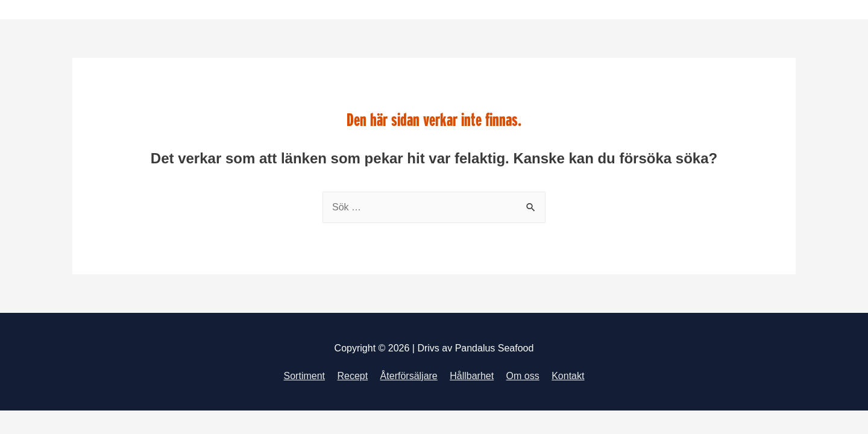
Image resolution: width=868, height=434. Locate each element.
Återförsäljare (409, 376)
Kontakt (568, 376)
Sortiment (304, 376)
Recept (352, 376)
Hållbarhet (472, 376)
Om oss (523, 376)
